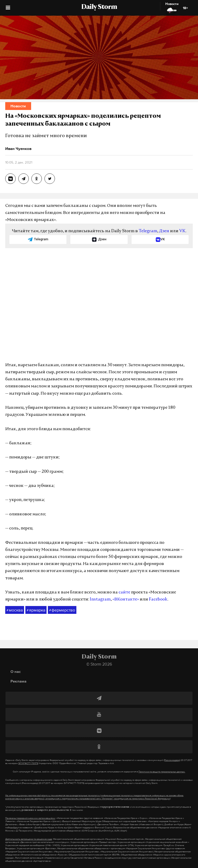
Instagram (100, 599)
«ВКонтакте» (126, 599)
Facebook (158, 599)
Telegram (148, 231)
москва (15, 610)
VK (182, 231)
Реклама (18, 681)
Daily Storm (99, 7)
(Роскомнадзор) (172, 760)
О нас (16, 671)
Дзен (164, 231)
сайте (124, 592)
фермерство (62, 610)
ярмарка (36, 610)
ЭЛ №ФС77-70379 (28, 763)
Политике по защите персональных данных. (162, 772)
